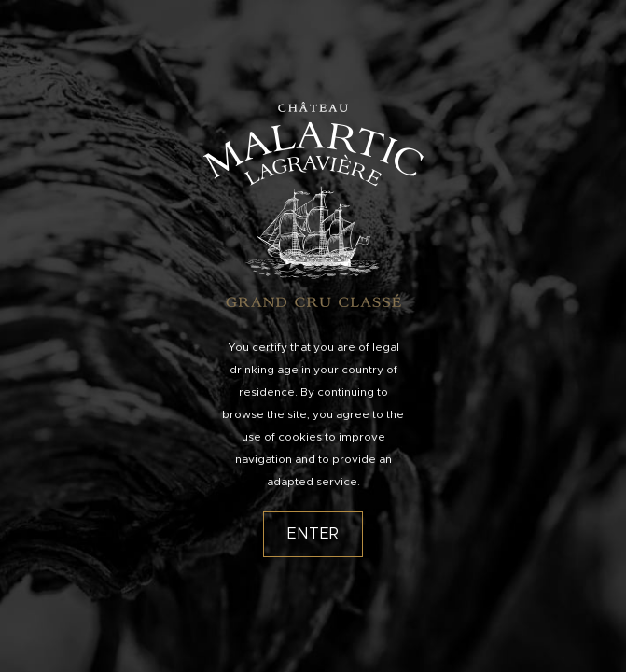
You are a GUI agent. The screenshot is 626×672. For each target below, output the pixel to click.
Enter (313, 534)
